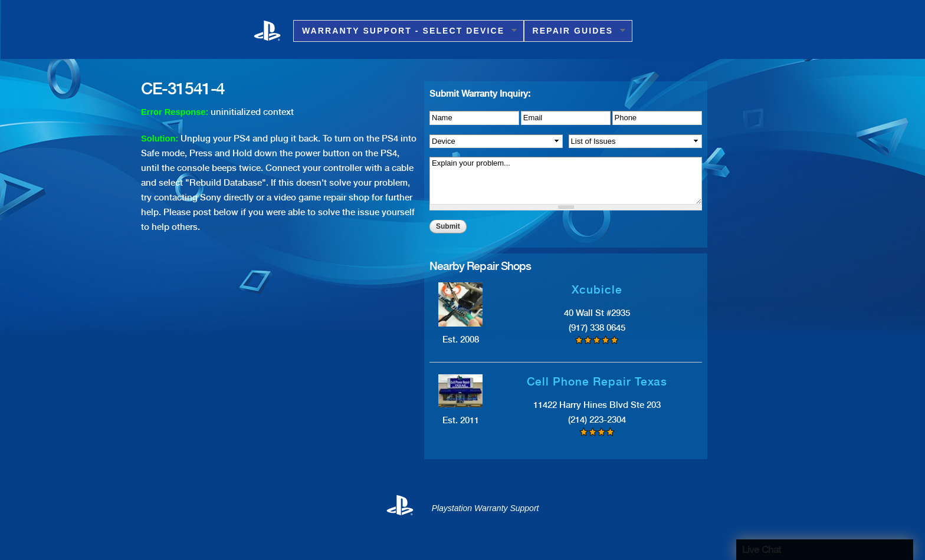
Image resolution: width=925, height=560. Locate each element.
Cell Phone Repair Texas (597, 382)
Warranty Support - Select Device (405, 31)
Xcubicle (597, 290)
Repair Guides (575, 31)
